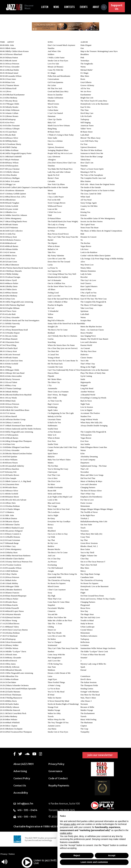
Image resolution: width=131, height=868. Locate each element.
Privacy (4, 854)
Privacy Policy (56, 764)
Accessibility (21, 793)
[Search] (104, 7)
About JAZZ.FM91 (24, 764)
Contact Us (20, 786)
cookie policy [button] (66, 833)
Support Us (117, 7)
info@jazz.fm (25, 804)
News (56, 7)
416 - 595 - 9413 (27, 817)
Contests (69, 7)
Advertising (20, 771)
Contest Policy (22, 778)
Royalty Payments (59, 786)
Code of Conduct (58, 778)
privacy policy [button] (70, 824)
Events (84, 7)
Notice (12, 854)
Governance (55, 771)
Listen (45, 7)
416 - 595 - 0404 (27, 810)
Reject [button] (77, 855)
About (96, 7)
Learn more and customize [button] (94, 862)
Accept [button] (112, 855)
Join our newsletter (100, 755)
